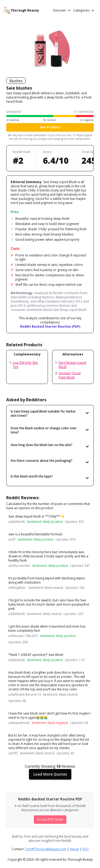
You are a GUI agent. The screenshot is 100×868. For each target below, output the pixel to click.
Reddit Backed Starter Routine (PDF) (50, 326)
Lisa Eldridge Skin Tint (25, 365)
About (74, 849)
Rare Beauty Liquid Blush (72, 365)
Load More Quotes (50, 774)
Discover (62, 10)
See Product (50, 127)
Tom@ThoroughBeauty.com (46, 849)
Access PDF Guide (50, 819)
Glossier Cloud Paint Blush (70, 375)
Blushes (16, 81)
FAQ (85, 849)
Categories (84, 10)
